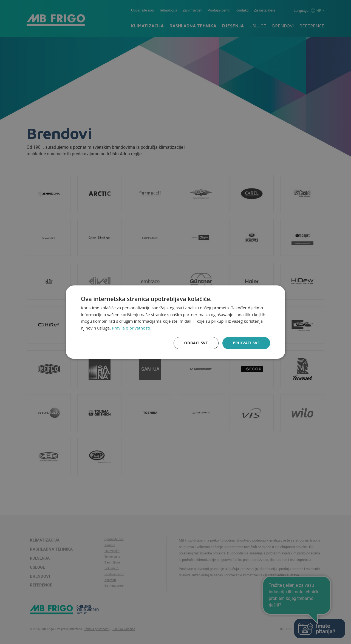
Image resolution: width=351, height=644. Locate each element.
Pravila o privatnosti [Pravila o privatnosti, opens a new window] (131, 328)
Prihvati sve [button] (246, 343)
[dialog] (175, 322)
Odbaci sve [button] (196, 343)
